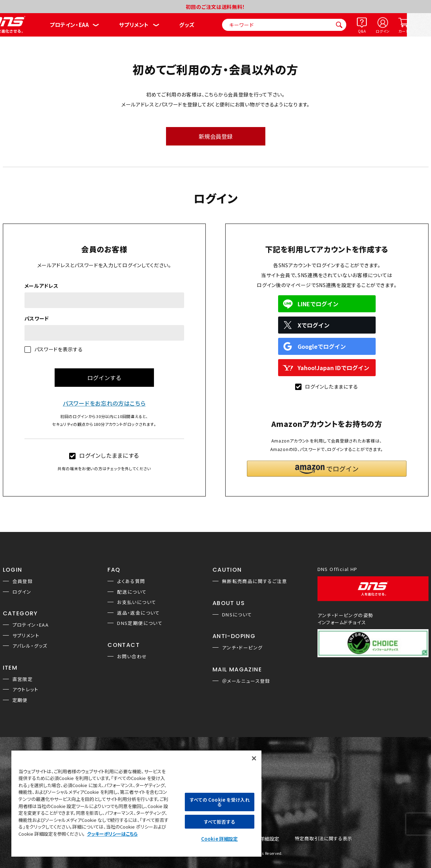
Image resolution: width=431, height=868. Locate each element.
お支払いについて (137, 602)
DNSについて (237, 614)
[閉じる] (254, 758)
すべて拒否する (220, 822)
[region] (136, 803)
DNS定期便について (140, 623)
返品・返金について (139, 613)
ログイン (383, 31)
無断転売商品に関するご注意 (255, 581)
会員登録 (23, 581)
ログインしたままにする (104, 455)
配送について (132, 592)
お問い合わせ (132, 656)
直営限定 (23, 679)
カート (404, 31)
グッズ (187, 25)
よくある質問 (131, 581)
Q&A (362, 31)
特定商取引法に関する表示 (324, 839)
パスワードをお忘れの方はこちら (104, 403)
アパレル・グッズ (30, 646)
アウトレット (25, 689)
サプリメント (134, 25)
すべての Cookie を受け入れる (220, 802)
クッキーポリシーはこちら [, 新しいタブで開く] (112, 834)
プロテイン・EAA (69, 25)
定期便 (20, 700)
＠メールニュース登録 (246, 681)
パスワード (37, 318)
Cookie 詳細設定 (219, 839)
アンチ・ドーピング (242, 647)
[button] (327, 469)
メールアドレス (42, 286)
